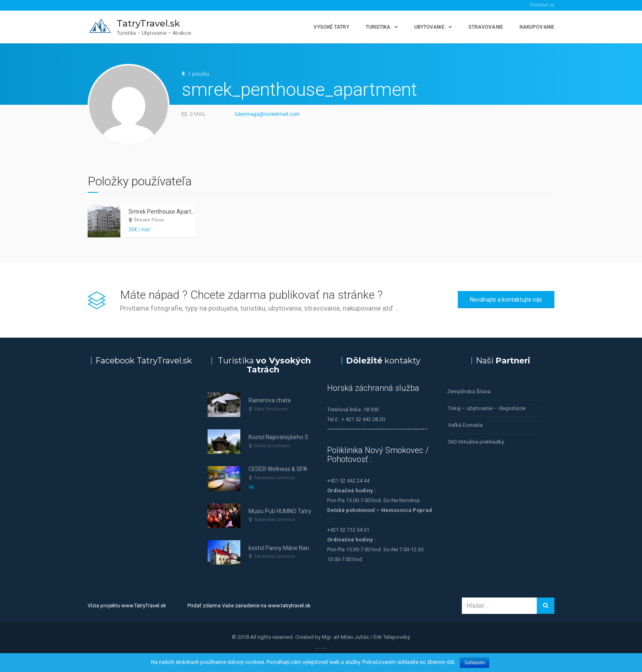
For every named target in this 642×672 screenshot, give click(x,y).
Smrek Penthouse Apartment (167, 212)
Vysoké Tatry (331, 27)
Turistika (378, 27)
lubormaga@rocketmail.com (267, 114)
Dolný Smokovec (272, 446)
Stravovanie (486, 27)
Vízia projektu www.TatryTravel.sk (127, 605)
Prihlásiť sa (542, 5)
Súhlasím (475, 663)
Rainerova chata (270, 400)
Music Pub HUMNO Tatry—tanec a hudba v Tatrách (313, 511)
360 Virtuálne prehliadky (476, 442)
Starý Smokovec (271, 409)
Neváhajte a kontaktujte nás (506, 300)
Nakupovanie (537, 27)
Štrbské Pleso (149, 220)
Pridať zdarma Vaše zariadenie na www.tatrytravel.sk (249, 605)
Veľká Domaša (465, 425)
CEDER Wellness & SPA (278, 469)
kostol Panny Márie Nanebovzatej (292, 548)
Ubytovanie (430, 27)
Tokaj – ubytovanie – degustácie (487, 408)
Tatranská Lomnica (274, 478)
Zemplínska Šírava (469, 391)
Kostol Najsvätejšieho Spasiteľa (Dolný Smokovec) (313, 437)
